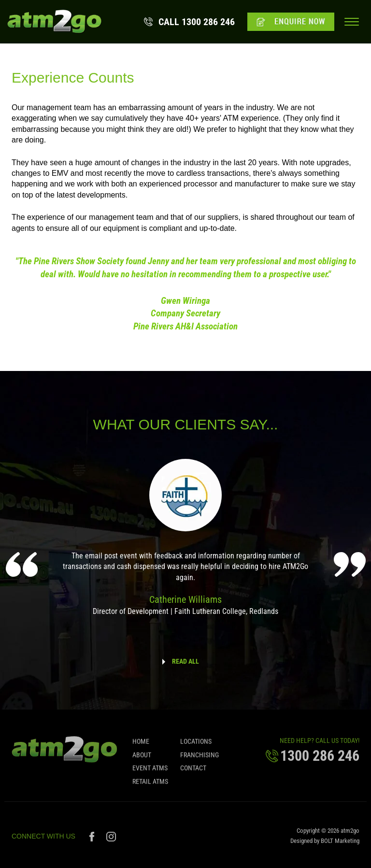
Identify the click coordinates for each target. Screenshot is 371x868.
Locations (196, 745)
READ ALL (185, 661)
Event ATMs (150, 771)
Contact (193, 771)
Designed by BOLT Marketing (325, 844)
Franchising (200, 758)
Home (141, 745)
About (142, 758)
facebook (93, 840)
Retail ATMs (150, 784)
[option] (186, 544)
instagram (111, 840)
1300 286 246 (197, 22)
